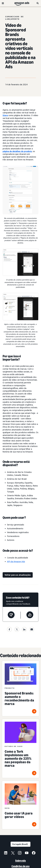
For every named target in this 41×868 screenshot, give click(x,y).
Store (5, 115)
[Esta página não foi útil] (11, 615)
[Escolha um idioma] (20, 844)
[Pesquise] (38, 3)
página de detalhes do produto (17, 151)
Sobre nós (20, 861)
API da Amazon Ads (16, 561)
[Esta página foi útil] (30, 615)
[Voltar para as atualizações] (18, 575)
